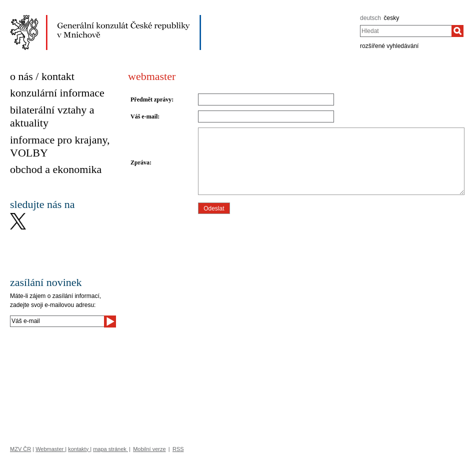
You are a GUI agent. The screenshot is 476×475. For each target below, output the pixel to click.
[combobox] (406, 31)
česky (392, 18)
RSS (178, 449)
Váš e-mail (144, 116)
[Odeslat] (110, 321)
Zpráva (140, 162)
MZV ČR (20, 449)
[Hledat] (457, 31)
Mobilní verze (149, 449)
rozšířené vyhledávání (389, 46)
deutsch (370, 18)
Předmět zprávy (151, 99)
